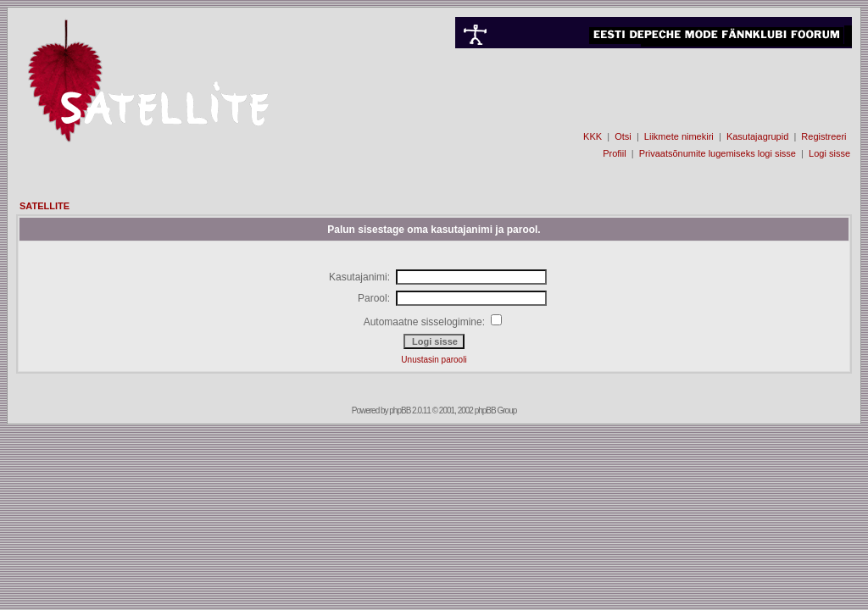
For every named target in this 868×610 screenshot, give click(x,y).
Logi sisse (829, 153)
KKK (593, 136)
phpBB (400, 410)
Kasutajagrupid (757, 136)
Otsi (623, 136)
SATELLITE (45, 206)
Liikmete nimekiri (679, 136)
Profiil (615, 153)
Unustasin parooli (434, 360)
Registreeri (823, 136)
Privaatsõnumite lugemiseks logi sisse (718, 153)
